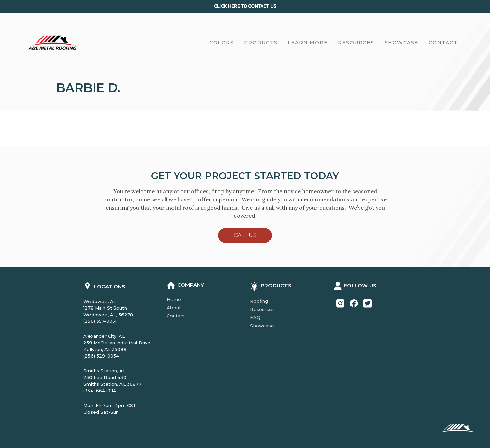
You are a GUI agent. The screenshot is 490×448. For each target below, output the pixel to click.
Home (174, 299)
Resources (262, 309)
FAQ (255, 317)
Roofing (259, 301)
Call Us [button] (245, 235)
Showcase (262, 326)
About (174, 308)
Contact (176, 316)
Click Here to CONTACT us (245, 6)
